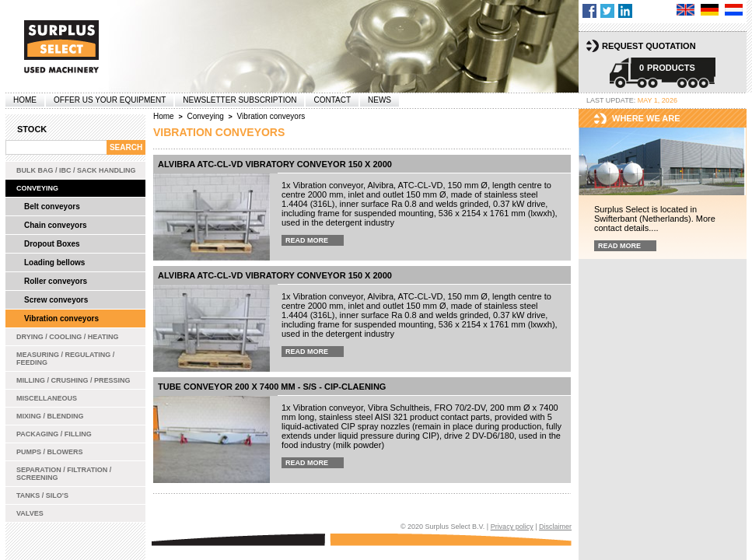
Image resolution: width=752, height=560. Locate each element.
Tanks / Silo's (42, 495)
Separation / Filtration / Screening (64, 474)
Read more (307, 240)
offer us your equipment (110, 100)
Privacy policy (512, 527)
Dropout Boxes (52, 244)
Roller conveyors (56, 281)
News (379, 100)
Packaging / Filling (54, 434)
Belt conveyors (52, 206)
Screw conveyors (56, 300)
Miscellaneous (47, 398)
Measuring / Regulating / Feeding (65, 359)
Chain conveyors (56, 225)
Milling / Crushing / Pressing (73, 380)
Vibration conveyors (61, 318)
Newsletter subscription (240, 100)
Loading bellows (54, 262)
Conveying (37, 188)
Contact (332, 100)
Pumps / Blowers (50, 452)
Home (25, 100)
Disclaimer (555, 527)
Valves (30, 513)
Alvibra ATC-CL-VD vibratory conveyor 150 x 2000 (275, 164)
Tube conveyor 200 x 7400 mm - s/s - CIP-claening (272, 387)
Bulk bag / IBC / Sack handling (76, 170)
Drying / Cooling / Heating (68, 337)
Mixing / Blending (50, 416)
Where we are (646, 118)
